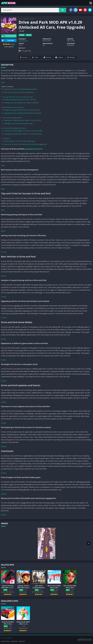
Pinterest (47, 57)
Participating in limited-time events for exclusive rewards (23, 134)
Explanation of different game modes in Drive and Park (23, 120)
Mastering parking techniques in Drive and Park (20, 100)
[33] (2, 494)
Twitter (35, 57)
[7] (2, 210)
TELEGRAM (7, 40)
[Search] (34, 10)
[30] (5, 446)
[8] (4, 210)
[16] (5, 297)
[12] (5, 252)
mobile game (31, 70)
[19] (2, 339)
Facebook (24, 57)
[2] (4, 82)
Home (21, 19)
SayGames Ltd (23, 41)
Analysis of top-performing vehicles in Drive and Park (22, 110)
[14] (5, 276)
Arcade (32, 19)
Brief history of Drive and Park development (19, 92)
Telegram (59, 57)
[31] (2, 473)
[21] (2, 360)
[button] (91, 3)
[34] (5, 494)
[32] (5, 473)
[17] (2, 318)
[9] (2, 231)
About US (22, 641)
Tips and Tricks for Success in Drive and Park (18, 97)
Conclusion (6, 139)
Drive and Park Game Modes (12, 118)
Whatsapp (71, 57)
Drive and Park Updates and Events (14, 128)
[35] (2, 515)
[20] (5, 339)
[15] (2, 297)
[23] (2, 381)
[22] (5, 360)
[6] (4, 189)
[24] (5, 381)
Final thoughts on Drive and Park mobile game (20, 141)
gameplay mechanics (34, 149)
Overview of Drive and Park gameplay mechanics (21, 89)
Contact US (14, 641)
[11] (2, 252)
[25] (2, 402)
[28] (5, 423)
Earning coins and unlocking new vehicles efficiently (21, 103)
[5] (2, 189)
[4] (4, 165)
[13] (2, 276)
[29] (2, 446)
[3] (2, 165)
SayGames (7, 73)
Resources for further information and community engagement (25, 144)
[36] (5, 515)
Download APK (8, 36)
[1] (2, 82)
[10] (4, 231)
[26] (5, 402)
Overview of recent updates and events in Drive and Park (23, 131)
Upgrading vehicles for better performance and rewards (23, 113)
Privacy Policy (5, 641)
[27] (2, 423)
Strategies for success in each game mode (18, 123)
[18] (5, 318)
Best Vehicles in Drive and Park (13, 107)
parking (75, 70)
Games (26, 19)
